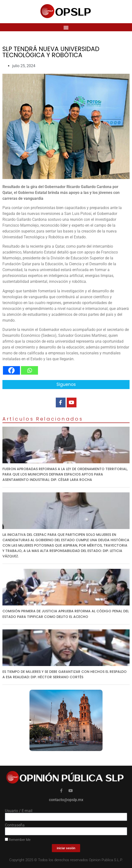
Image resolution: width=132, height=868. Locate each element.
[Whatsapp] (29, 370)
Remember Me (18, 840)
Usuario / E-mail (19, 811)
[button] (66, 27)
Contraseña (15, 825)
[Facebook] (11, 370)
